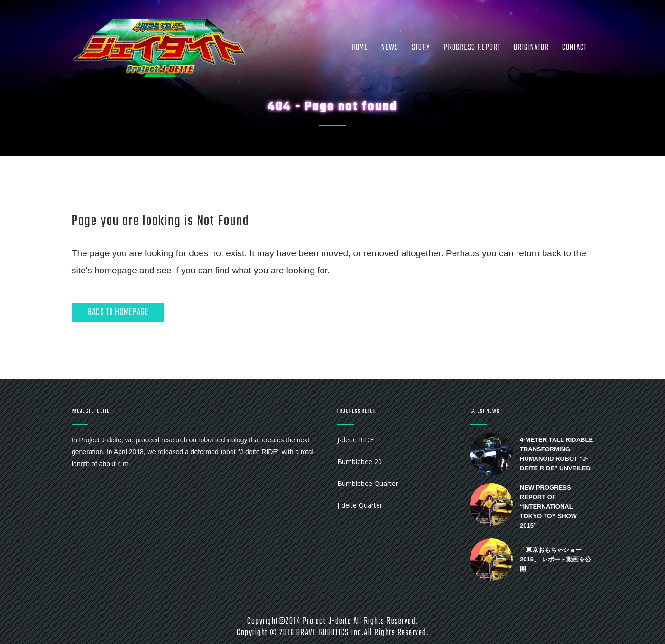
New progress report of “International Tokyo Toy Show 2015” (548, 507)
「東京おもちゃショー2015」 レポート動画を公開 (555, 559)
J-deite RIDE (356, 440)
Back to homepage (118, 312)
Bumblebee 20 (360, 462)
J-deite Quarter (360, 505)
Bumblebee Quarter (368, 483)
